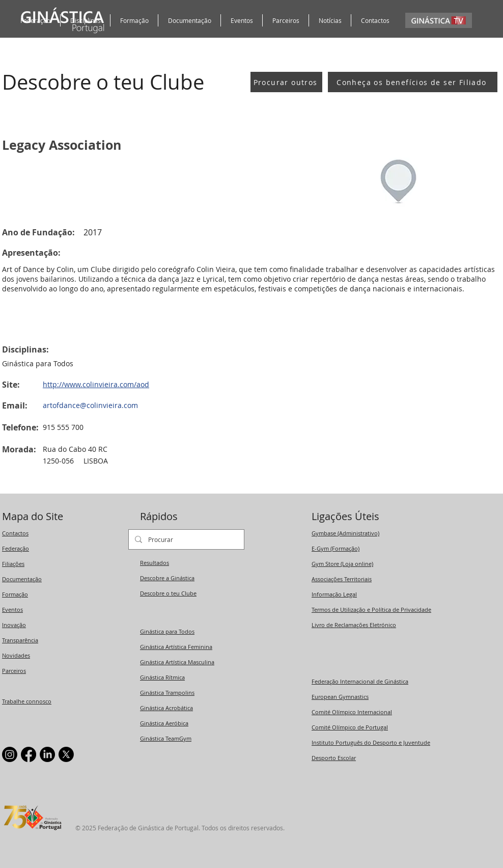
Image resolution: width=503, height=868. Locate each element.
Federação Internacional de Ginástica (360, 681)
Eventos (12, 609)
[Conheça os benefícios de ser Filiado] (413, 82)
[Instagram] (10, 754)
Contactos (15, 533)
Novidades (16, 655)
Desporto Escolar (334, 758)
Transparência (20, 640)
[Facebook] (29, 754)
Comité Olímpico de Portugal (350, 727)
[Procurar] (185, 539)
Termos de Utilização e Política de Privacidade (371, 609)
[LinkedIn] (47, 754)
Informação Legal (334, 594)
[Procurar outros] (286, 82)
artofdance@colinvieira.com (90, 405)
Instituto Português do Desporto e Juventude (371, 742)
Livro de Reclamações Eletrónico (354, 625)
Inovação (14, 625)
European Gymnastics (340, 697)
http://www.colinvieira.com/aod (96, 384)
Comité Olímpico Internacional (352, 712)
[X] (66, 754)
